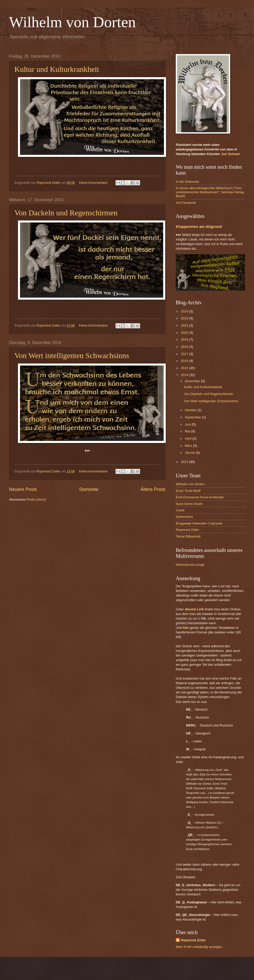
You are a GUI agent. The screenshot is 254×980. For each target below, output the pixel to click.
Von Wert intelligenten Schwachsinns (72, 355)
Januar (190, 453)
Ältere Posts (153, 489)
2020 (185, 333)
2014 (185, 375)
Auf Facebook (186, 203)
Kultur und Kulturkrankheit (57, 69)
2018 (185, 347)
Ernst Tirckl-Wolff (188, 491)
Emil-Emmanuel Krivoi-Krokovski (200, 497)
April (188, 438)
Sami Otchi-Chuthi (189, 504)
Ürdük (180, 510)
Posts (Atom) (36, 499)
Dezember (193, 381)
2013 (185, 462)
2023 (185, 318)
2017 (185, 354)
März (189, 446)
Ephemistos (184, 517)
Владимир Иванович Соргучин (199, 523)
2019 (185, 340)
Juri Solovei (230, 154)
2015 (185, 368)
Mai (188, 431)
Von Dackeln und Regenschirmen (66, 213)
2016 (185, 361)
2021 (185, 325)
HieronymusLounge (190, 565)
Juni (188, 424)
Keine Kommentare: (94, 183)
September (193, 417)
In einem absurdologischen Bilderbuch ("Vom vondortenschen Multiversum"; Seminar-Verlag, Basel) (210, 192)
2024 (185, 311)
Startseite (89, 489)
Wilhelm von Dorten (72, 22)
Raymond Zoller (187, 530)
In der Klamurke (187, 182)
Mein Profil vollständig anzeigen (199, 947)
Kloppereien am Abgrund (199, 226)
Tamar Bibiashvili (188, 536)
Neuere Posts (23, 489)
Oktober (191, 410)
